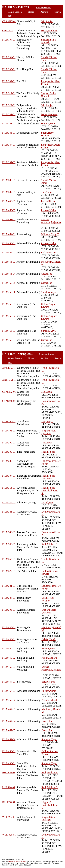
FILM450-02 (9, 210)
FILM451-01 (9, 219)
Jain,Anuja (47, 21)
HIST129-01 (9, 773)
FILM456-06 (9, 292)
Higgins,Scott (48, 124)
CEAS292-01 (9, 392)
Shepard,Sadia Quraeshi (48, 41)
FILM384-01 (9, 598)
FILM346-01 (9, 512)
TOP (10, 16)
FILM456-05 (9, 283)
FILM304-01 (9, 57)
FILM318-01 (9, 488)
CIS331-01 (8, 31)
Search (58, 12)
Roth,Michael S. (50, 544)
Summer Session (43, 8)
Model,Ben (47, 503)
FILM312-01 (9, 93)
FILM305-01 (9, 461)
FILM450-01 (9, 201)
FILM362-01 (9, 559)
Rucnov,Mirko (49, 210)
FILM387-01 (9, 145)
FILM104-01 (9, 40)
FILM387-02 (9, 162)
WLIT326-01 (9, 835)
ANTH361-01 (9, 380)
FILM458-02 (9, 316)
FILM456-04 (9, 274)
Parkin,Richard (49, 201)
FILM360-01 (9, 544)
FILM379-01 (9, 571)
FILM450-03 (9, 667)
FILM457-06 (9, 739)
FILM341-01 (9, 124)
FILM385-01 (9, 133)
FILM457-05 (9, 730)
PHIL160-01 (9, 787)
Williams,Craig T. (50, 234)
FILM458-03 (9, 331)
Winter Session (15, 12)
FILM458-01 (9, 304)
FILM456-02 (9, 253)
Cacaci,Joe (47, 274)
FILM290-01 (9, 443)
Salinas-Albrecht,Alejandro (51, 221)
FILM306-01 (9, 69)
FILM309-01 (9, 81)
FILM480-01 (9, 763)
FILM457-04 (9, 721)
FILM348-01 (9, 532)
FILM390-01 (9, 180)
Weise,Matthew (49, 31)
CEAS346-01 (9, 401)
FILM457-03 (9, 709)
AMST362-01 (9, 368)
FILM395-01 (9, 610)
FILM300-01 (9, 452)
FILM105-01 (9, 431)
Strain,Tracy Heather (47, 134)
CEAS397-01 (9, 21)
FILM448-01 (9, 639)
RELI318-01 (9, 802)
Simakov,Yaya (49, 292)
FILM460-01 (9, 340)
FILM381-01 (9, 586)
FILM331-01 (9, 114)
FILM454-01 (9, 234)
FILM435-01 (9, 627)
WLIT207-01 (9, 817)
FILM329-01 (9, 105)
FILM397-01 (9, 192)
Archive (44, 12)
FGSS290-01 (9, 421)
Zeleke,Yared (48, 639)
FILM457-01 (9, 691)
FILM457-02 (9, 700)
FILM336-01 (9, 503)
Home (31, 12)
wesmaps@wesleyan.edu (17, 861)
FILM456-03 (9, 262)
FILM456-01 (9, 243)
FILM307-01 (9, 476)
